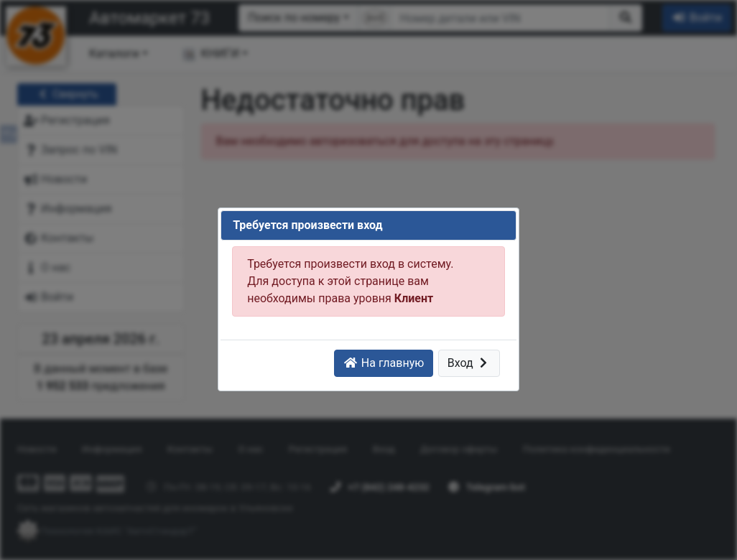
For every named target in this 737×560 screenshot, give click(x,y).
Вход (469, 363)
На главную (384, 363)
